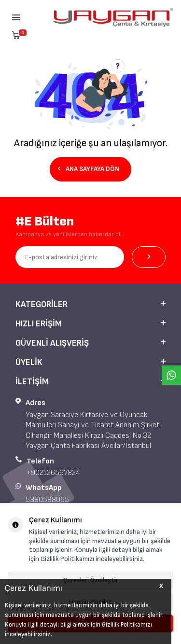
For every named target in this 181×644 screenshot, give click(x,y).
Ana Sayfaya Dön (89, 169)
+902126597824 (53, 473)
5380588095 (47, 500)
